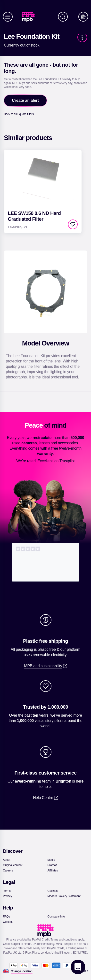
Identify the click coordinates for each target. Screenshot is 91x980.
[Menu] (8, 17)
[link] (30, 17)
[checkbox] (73, 224)
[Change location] (22, 971)
